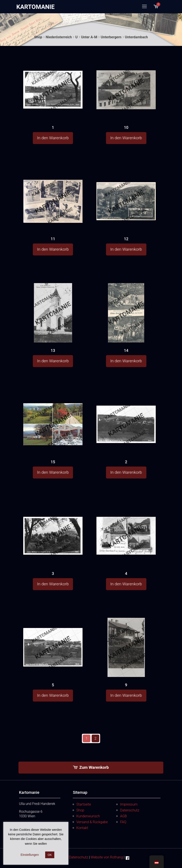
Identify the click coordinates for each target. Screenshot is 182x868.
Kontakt (82, 828)
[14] (126, 332)
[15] (53, 416)
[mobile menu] (144, 7)
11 (53, 239)
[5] (53, 637)
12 (126, 239)
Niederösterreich (59, 37)
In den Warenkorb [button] (53, 138)
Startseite (84, 804)
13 (53, 350)
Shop (38, 37)
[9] (126, 665)
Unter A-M (89, 37)
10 (126, 127)
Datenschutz (130, 810)
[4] (126, 525)
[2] (126, 413)
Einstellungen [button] (30, 855)
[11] (53, 193)
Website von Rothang (107, 857)
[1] (53, 79)
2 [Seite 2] (95, 738)
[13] (53, 329)
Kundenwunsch (88, 816)
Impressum (129, 804)
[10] (126, 80)
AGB (123, 816)
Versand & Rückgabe (92, 822)
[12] (126, 191)
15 (53, 462)
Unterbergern (111, 37)
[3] (53, 525)
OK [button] (50, 855)
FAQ (123, 822)
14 (126, 350)
